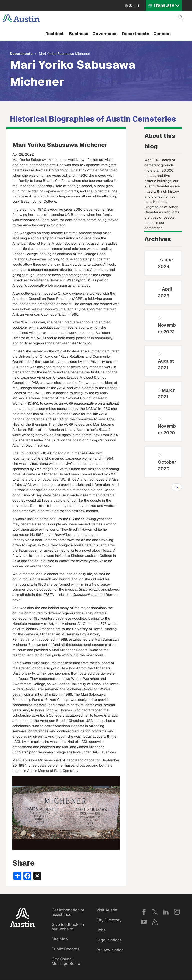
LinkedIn (166, 912)
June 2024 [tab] (165, 263)
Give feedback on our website (68, 927)
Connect (162, 34)
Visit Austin (107, 910)
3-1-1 (134, 6)
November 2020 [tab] (167, 426)
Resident (55, 34)
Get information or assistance (68, 912)
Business (79, 34)
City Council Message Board (66, 961)
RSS (155, 922)
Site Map (60, 939)
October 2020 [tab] (167, 462)
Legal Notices (109, 940)
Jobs (101, 930)
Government (105, 34)
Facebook (144, 912)
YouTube (144, 922)
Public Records (66, 949)
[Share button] (17, 876)
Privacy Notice (110, 950)
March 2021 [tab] (167, 393)
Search (181, 18)
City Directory (109, 920)
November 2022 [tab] (167, 325)
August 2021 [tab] (166, 361)
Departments (136, 34)
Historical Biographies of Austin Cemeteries (93, 119)
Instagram (177, 912)
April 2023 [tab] (165, 292)
